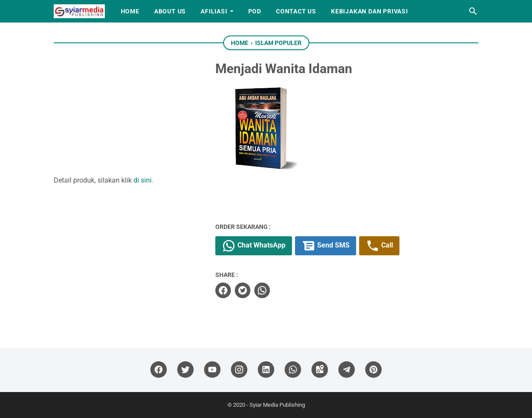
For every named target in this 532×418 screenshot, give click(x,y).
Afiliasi (214, 11)
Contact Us (296, 11)
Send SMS (326, 246)
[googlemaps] (320, 370)
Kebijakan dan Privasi (370, 11)
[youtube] (212, 370)
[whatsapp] (262, 290)
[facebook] (223, 290)
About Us (170, 11)
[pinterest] (373, 370)
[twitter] (243, 290)
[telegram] (347, 370)
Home (130, 11)
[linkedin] (266, 370)
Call (379, 246)
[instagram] (239, 370)
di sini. (143, 180)
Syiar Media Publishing (277, 405)
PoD (255, 11)
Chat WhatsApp (254, 246)
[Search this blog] (473, 11)
